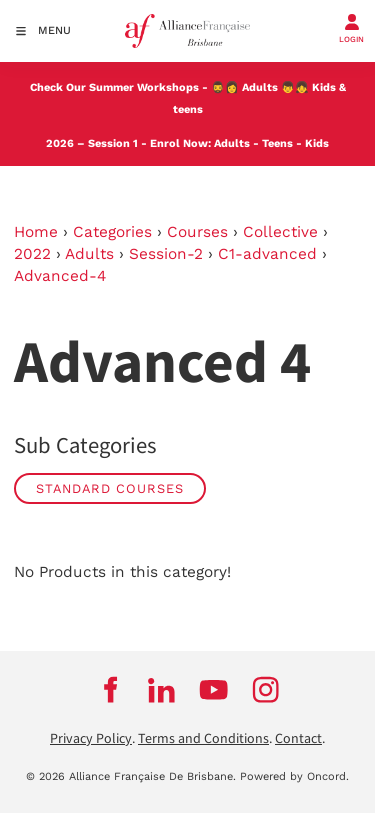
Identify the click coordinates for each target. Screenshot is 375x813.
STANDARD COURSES (110, 488)
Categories (112, 232)
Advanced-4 (60, 276)
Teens (277, 143)
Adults (260, 87)
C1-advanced (267, 254)
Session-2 (166, 254)
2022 (32, 254)
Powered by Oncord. (294, 776)
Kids (317, 143)
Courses (197, 232)
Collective (280, 232)
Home (36, 232)
